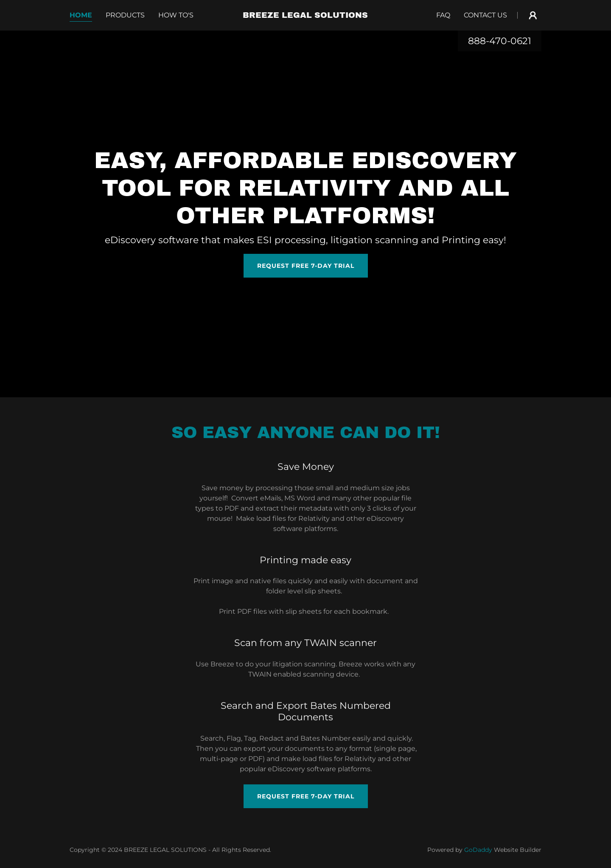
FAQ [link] (443, 15)
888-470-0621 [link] (500, 41)
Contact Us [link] (485, 15)
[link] (306, 15)
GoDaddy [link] (478, 850)
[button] (533, 15)
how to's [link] (176, 15)
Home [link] (81, 15)
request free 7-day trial (306, 796)
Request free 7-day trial (306, 266)
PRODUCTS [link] (125, 15)
